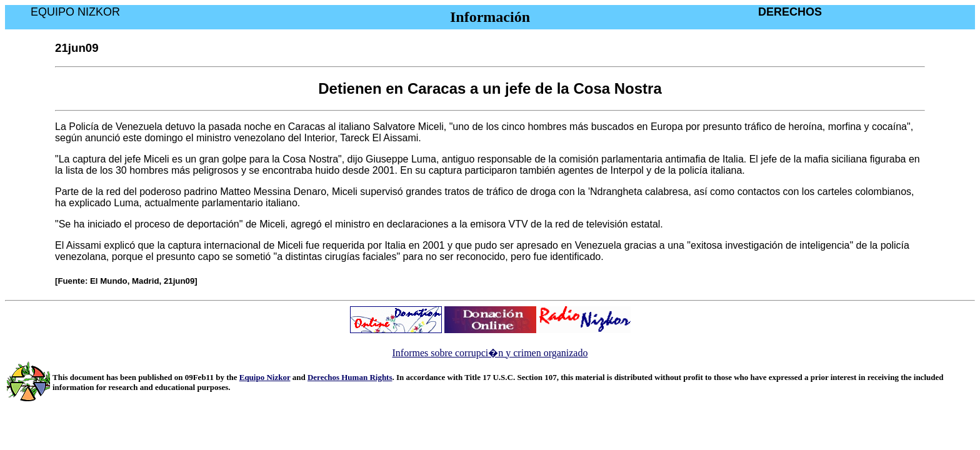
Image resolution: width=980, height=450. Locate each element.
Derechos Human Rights (350, 377)
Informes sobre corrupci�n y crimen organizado (490, 353)
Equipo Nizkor (265, 377)
